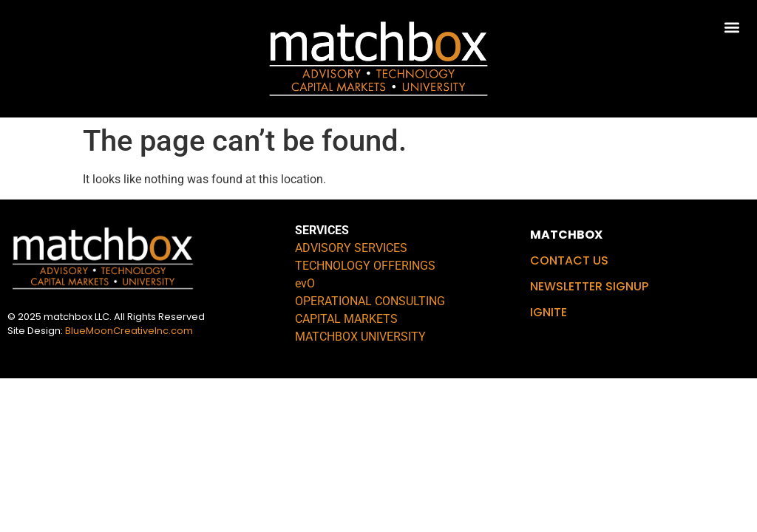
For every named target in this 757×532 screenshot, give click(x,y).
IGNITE (549, 312)
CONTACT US (569, 260)
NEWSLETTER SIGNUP (589, 286)
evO (305, 283)
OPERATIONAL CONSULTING (370, 301)
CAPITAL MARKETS (346, 319)
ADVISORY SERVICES (351, 248)
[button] (732, 27)
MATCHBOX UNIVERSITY (360, 337)
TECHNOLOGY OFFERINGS (365, 266)
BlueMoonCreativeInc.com (129, 331)
